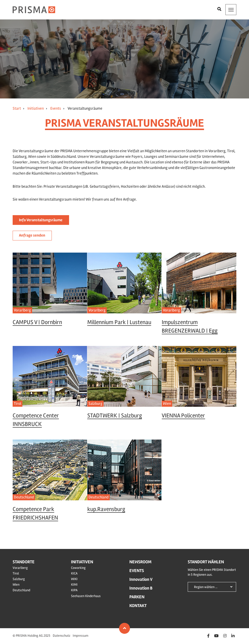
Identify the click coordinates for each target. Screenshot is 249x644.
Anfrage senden (32, 235)
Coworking (78, 568)
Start (17, 108)
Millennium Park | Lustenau (119, 322)
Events (56, 108)
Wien (167, 404)
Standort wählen (206, 562)
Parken (137, 597)
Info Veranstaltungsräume (41, 220)
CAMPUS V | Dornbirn (37, 322)
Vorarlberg (97, 310)
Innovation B (141, 588)
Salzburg (19, 579)
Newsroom (140, 562)
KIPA (74, 590)
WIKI (74, 579)
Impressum (80, 636)
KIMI (74, 585)
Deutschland (24, 497)
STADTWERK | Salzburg (115, 416)
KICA (74, 573)
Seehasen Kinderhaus (86, 596)
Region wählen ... (206, 587)
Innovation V (141, 579)
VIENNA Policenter (183, 416)
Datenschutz (62, 636)
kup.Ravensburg (106, 509)
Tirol (16, 573)
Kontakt (138, 606)
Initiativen (36, 108)
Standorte (24, 562)
